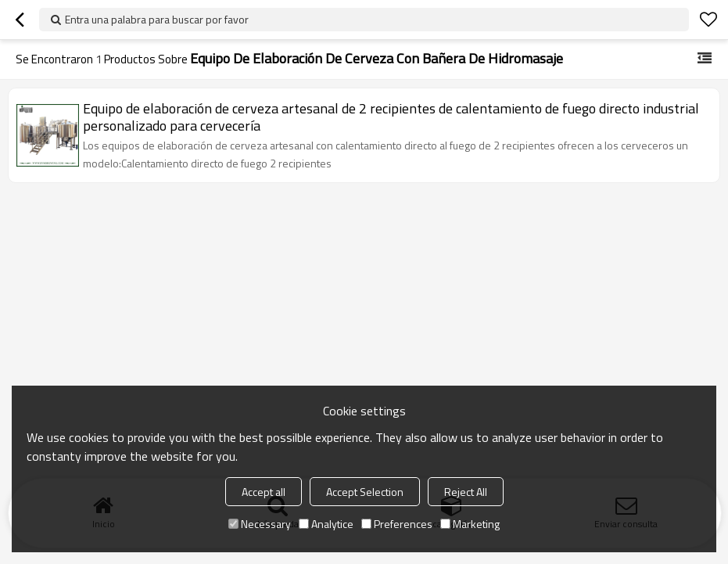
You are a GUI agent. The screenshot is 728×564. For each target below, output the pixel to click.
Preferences (397, 524)
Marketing (470, 524)
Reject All (466, 492)
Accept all (264, 492)
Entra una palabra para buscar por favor (157, 19)
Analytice (326, 524)
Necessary (260, 524)
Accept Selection (365, 492)
